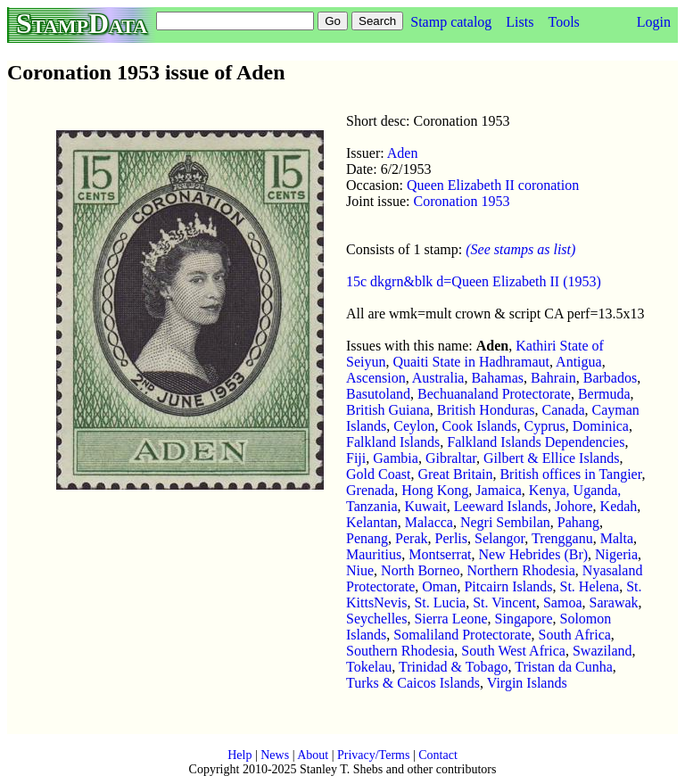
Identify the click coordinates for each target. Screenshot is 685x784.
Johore (574, 506)
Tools (563, 22)
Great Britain (455, 474)
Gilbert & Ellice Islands (551, 458)
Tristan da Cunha (564, 667)
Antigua (579, 362)
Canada (564, 410)
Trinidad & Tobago (453, 667)
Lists (520, 22)
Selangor (499, 538)
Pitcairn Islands (508, 586)
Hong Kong (435, 490)
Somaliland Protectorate (462, 635)
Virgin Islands (527, 683)
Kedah (619, 506)
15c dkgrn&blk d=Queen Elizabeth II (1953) (474, 281)
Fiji (356, 458)
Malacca (429, 522)
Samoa (563, 602)
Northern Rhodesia (521, 570)
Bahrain (553, 378)
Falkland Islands (393, 442)
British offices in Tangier (570, 474)
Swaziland (602, 651)
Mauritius (374, 554)
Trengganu (562, 538)
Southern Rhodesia (400, 651)
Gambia (396, 458)
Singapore (524, 619)
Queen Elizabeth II (461, 185)
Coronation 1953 (462, 201)
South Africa (575, 635)
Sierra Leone (450, 619)
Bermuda (604, 394)
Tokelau (369, 667)
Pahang (578, 522)
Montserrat (440, 554)
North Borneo (420, 570)
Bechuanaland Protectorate (494, 394)
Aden (403, 153)
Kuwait (426, 506)
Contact (438, 755)
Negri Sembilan (505, 522)
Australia (438, 378)
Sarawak (614, 602)
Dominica (601, 426)
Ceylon (414, 426)
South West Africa (513, 651)
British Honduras (486, 410)
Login (654, 22)
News (275, 755)
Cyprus (545, 426)
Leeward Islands (501, 506)
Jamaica (499, 490)
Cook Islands (480, 426)
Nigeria (616, 554)
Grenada (370, 490)
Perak (411, 538)
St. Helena (590, 586)
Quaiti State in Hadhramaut (471, 362)
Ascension (376, 378)
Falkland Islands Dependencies (536, 442)
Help (239, 755)
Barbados (610, 378)
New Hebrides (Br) (533, 554)
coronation (547, 185)
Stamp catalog (451, 22)
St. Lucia (440, 602)
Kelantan (372, 522)
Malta (617, 538)
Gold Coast (378, 474)
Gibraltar (451, 458)
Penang (367, 538)
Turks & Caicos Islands (413, 683)
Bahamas (497, 378)
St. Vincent (504, 602)
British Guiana (388, 410)
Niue (360, 570)
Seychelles (376, 619)
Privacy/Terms (373, 755)
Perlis (451, 538)
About (313, 755)
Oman (439, 586)
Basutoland (378, 394)
